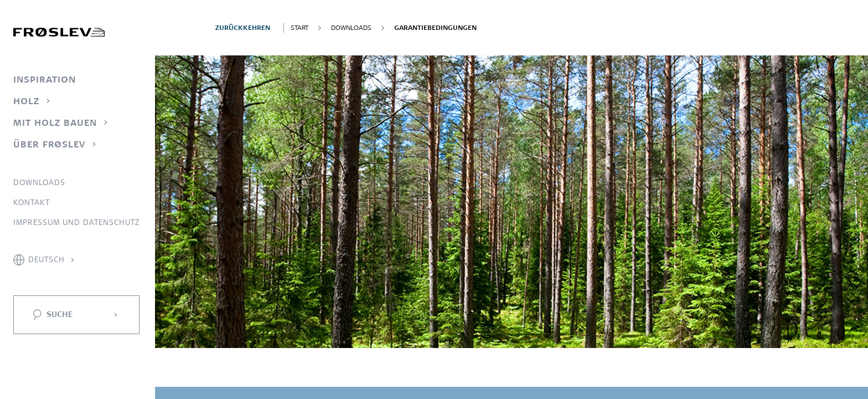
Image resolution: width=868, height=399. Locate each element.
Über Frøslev (49, 144)
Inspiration (45, 79)
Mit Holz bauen (55, 122)
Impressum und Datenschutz (76, 222)
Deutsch (46, 259)
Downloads (39, 182)
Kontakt (32, 202)
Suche (60, 314)
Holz (26, 101)
